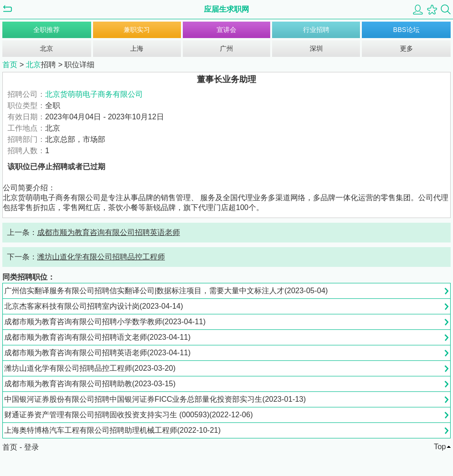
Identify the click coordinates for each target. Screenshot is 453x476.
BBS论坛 (406, 30)
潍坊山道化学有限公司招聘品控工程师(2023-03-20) (90, 368)
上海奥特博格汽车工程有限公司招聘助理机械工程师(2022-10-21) (113, 430)
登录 (31, 447)
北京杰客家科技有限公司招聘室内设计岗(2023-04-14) (94, 306)
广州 (226, 48)
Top (440, 447)
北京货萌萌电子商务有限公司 (94, 94)
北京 (47, 48)
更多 (406, 48)
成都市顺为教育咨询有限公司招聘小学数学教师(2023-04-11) (105, 322)
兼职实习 (137, 30)
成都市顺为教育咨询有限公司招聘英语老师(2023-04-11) (98, 353)
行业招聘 (316, 30)
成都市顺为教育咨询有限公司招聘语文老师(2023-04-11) (98, 337)
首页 (10, 65)
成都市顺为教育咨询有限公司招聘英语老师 (109, 232)
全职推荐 (47, 30)
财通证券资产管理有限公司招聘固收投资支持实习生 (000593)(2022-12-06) (129, 415)
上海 (137, 48)
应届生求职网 (226, 9)
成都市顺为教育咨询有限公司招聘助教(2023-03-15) (90, 384)
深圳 (316, 48)
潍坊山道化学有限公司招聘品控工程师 (101, 257)
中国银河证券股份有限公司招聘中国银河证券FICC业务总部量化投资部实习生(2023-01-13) (155, 399)
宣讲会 (226, 30)
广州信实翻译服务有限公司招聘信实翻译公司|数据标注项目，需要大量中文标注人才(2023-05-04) (166, 291)
